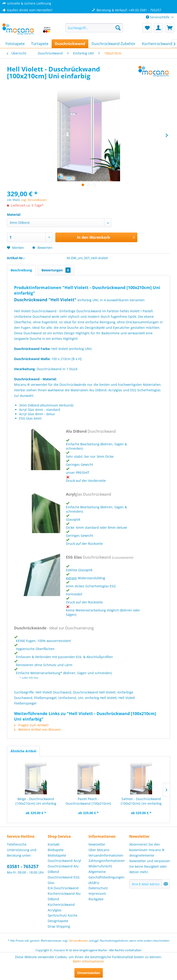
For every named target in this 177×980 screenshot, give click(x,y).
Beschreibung (21, 270)
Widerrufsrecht (100, 866)
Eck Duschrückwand (63, 888)
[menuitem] (94, 28)
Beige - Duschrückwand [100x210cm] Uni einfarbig (36, 801)
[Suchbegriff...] (94, 28)
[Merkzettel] (147, 28)
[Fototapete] (15, 44)
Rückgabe (96, 899)
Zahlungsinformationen (107, 861)
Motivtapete (57, 855)
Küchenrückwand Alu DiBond (64, 896)
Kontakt (54, 844)
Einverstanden (89, 973)
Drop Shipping (59, 926)
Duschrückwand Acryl (64, 861)
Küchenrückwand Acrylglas (61, 907)
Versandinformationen (106, 855)
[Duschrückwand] (70, 44)
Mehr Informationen (88, 961)
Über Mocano (99, 850)
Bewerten (42, 248)
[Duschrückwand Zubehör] (114, 44)
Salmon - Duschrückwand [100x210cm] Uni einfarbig (141, 801)
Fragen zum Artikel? (31, 725)
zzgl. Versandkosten (34, 200)
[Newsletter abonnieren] (166, 884)
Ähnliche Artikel (23, 751)
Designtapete (58, 921)
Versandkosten (78, 941)
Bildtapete (56, 850)
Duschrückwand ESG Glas (64, 880)
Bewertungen (56, 270)
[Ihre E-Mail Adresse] (146, 884)
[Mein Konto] (158, 28)
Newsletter (97, 844)
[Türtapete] (40, 44)
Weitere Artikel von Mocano (37, 729)
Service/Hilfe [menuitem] (158, 17)
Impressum (97, 893)
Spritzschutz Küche (63, 915)
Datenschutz (98, 888)
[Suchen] (118, 28)
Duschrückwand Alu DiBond (63, 869)
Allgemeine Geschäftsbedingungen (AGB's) (106, 877)
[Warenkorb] (170, 28)
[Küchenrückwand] (157, 44)
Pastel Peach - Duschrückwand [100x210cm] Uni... (88, 801)
